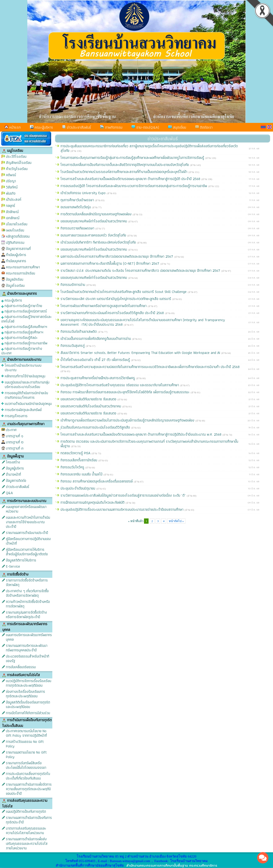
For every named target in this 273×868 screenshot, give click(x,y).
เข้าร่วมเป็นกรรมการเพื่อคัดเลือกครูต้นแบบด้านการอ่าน (96, 339)
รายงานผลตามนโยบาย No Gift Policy (26, 755)
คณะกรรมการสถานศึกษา (23, 267)
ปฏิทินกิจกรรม (15, 242)
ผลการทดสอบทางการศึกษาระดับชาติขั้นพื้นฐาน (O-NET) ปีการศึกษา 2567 (110, 263)
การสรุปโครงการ (16, 416)
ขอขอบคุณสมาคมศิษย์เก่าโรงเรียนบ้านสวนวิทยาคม (94, 221)
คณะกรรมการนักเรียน (20, 273)
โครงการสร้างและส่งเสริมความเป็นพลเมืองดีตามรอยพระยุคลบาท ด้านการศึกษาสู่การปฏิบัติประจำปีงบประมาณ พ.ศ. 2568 (142, 434)
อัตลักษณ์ (12, 212)
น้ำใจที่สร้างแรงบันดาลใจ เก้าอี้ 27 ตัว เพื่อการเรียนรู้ (96, 360)
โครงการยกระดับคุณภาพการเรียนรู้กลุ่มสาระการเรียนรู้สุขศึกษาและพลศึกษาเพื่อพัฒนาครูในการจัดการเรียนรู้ (133, 158)
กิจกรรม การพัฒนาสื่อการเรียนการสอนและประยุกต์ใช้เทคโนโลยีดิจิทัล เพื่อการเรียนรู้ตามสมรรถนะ (126, 392)
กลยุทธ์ (10, 206)
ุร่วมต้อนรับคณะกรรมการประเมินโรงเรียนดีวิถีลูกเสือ (96, 427)
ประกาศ (11, 430)
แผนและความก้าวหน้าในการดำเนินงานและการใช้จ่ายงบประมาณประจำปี (28, 522)
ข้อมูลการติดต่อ (16, 481)
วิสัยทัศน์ (12, 187)
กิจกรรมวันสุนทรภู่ (73, 346)
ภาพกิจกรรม (111, 127)
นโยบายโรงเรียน (17, 224)
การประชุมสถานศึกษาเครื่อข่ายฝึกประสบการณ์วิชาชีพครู (98, 378)
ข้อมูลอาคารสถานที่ (18, 249)
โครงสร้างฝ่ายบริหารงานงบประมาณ (23, 368)
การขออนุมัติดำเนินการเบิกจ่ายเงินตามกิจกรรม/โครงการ (26, 395)
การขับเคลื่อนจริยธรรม (21, 667)
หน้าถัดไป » (176, 521)
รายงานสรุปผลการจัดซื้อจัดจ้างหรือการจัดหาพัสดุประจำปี (26, 615)
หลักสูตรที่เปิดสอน (18, 236)
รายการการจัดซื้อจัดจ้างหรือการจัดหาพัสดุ (27, 582)
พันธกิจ (11, 193)
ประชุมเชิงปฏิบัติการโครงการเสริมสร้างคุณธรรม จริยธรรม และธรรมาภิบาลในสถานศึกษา (120, 385)
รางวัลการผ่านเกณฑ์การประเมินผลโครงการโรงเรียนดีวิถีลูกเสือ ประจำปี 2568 (113, 313)
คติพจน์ (11, 175)
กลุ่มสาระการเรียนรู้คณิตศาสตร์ (24, 311)
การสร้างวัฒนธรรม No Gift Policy (25, 744)
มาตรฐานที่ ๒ (15, 442)
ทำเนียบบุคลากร (16, 261)
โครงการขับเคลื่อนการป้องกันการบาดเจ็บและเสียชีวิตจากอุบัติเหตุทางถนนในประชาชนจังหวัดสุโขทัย (125, 165)
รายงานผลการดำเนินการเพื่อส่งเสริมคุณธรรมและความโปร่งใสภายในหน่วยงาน (27, 844)
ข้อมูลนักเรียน (15, 279)
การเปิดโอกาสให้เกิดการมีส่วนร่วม (28, 713)
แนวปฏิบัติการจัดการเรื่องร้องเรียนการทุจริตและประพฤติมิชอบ (29, 683)
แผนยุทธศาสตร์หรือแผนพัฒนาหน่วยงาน (26, 509)
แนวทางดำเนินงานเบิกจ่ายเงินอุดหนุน (28, 404)
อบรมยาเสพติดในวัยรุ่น (76, 207)
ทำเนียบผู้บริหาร (16, 255)
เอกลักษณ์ (13, 218)
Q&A (9, 493)
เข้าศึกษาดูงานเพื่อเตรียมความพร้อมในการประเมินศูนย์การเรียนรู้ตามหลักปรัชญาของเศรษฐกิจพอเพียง (128, 420)
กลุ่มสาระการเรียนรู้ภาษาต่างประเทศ (22, 351)
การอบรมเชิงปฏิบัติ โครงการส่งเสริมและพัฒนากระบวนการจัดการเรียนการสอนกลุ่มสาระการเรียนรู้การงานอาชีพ (134, 186)
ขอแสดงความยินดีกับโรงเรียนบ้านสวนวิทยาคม (91, 406)
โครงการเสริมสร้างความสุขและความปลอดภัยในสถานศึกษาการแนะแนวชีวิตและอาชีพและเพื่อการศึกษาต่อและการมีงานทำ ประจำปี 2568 (150, 367)
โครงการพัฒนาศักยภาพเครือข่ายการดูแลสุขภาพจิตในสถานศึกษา (104, 306)
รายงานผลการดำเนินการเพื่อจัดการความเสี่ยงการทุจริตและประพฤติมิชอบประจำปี (29, 789)
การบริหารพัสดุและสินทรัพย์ (23, 410)
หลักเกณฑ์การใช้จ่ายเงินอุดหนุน (25, 376)
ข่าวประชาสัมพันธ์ (77, 127)
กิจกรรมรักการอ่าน (73, 285)
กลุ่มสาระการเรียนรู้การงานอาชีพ (24, 343)
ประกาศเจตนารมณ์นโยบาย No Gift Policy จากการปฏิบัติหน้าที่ (26, 733)
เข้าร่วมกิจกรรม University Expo (84, 193)
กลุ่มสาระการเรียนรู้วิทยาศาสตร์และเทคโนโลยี (27, 319)
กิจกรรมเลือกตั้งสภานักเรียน (79, 460)
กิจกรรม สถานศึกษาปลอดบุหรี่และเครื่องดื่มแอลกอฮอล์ (97, 481)
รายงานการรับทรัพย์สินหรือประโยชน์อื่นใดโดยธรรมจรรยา (26, 765)
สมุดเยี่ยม (177, 127)
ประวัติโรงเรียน (16, 156)
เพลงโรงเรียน (15, 230)
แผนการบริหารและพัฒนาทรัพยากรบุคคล (29, 637)
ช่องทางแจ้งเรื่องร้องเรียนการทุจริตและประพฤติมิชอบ (25, 694)
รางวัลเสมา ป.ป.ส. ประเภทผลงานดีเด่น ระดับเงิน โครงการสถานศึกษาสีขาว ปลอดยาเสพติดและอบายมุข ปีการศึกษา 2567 (141, 270)
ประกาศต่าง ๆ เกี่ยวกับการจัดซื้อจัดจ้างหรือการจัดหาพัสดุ (27, 593)
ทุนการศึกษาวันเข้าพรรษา (78, 200)
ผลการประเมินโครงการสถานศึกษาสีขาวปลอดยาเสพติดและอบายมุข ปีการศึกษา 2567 (117, 256)
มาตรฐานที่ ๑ (15, 436)
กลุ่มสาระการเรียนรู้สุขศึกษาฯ (22, 332)
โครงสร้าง (13, 462)
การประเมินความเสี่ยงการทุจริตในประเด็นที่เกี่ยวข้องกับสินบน (28, 776)
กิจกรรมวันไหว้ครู (73, 467)
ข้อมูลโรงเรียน (15, 286)
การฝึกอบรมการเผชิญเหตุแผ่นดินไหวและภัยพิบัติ (93, 502)
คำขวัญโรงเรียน (17, 169)
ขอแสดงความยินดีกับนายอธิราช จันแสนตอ (89, 399)
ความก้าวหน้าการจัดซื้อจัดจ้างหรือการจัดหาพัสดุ (28, 604)
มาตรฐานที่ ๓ (15, 448)
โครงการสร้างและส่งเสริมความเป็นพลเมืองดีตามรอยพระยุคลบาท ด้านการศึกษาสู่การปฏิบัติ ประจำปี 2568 (131, 179)
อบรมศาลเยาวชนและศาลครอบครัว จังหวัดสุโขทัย (94, 235)
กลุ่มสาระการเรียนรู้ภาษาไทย (22, 306)
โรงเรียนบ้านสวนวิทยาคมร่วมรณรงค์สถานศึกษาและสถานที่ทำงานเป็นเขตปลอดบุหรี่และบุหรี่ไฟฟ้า (124, 172)
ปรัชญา (11, 181)
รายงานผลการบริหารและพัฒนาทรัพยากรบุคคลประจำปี (27, 648)
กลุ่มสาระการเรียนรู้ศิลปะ (19, 337)
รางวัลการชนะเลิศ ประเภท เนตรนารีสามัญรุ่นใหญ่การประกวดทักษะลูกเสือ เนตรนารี (116, 299)
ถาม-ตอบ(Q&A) (145, 127)
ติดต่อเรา (204, 127)
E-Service (13, 566)
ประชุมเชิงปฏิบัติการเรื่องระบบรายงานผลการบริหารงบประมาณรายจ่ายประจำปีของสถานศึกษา (123, 509)
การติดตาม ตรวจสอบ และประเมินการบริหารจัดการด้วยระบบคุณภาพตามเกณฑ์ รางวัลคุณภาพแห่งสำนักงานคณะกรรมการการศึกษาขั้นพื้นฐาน (149, 444)
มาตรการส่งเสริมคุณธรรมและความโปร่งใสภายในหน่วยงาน (26, 831)
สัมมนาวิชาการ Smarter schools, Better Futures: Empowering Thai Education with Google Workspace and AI (141, 353)
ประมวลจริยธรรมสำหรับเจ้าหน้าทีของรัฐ (28, 659)
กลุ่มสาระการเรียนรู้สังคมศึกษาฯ (24, 326)
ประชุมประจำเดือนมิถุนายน (78, 488)
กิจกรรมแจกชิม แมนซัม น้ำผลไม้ (82, 474)
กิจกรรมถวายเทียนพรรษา (78, 228)
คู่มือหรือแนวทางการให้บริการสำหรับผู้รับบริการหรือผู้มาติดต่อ (27, 552)
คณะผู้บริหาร (41, 127)
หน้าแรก (13, 127)
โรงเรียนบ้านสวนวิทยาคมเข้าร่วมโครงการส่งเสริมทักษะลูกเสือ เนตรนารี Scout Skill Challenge (124, 292)
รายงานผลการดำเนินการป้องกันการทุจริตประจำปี (29, 820)
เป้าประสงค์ (14, 199)
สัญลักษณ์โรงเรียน (19, 163)
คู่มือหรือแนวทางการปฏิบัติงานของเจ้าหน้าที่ (28, 541)
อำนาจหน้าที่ (13, 474)
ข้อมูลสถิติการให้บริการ (21, 560)
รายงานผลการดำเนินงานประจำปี (27, 533)
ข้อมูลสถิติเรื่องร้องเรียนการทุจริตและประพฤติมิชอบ (28, 704)
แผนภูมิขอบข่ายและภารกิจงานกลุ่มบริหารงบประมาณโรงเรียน (27, 385)
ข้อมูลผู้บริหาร (15, 468)
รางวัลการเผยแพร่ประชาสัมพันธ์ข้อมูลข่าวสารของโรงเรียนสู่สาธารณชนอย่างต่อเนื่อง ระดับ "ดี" (124, 495)
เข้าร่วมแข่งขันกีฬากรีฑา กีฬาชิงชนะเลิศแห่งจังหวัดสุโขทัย (99, 242)
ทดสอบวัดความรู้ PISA (76, 453)
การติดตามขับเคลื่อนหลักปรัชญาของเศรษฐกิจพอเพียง (97, 214)
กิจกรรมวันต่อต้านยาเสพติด (79, 331)
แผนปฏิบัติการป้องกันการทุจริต (26, 811)
